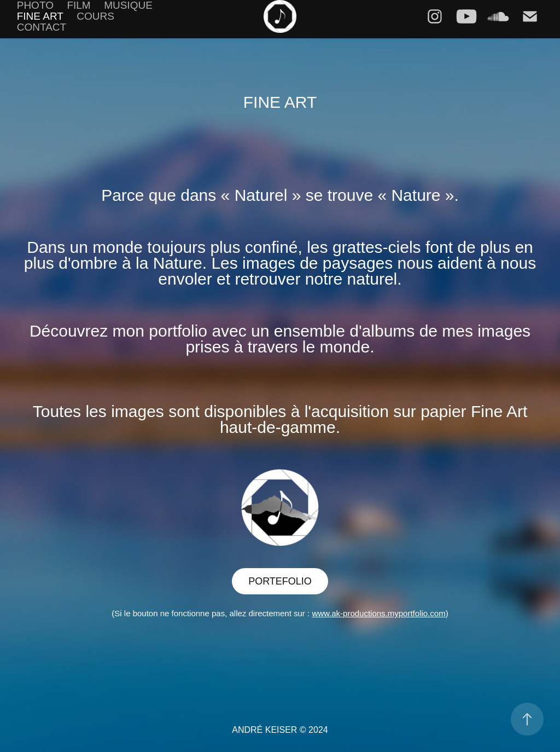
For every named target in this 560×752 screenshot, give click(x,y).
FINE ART (40, 16)
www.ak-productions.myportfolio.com (378, 613)
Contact (42, 27)
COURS (95, 16)
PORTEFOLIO (280, 581)
